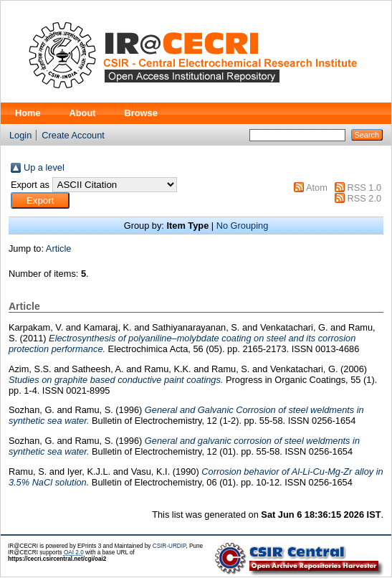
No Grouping (243, 226)
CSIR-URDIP (169, 546)
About (83, 113)
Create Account (73, 135)
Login (20, 135)
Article (59, 248)
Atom (317, 188)
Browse (141, 113)
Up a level (44, 167)
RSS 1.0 (364, 188)
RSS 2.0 (364, 198)
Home (28, 113)
